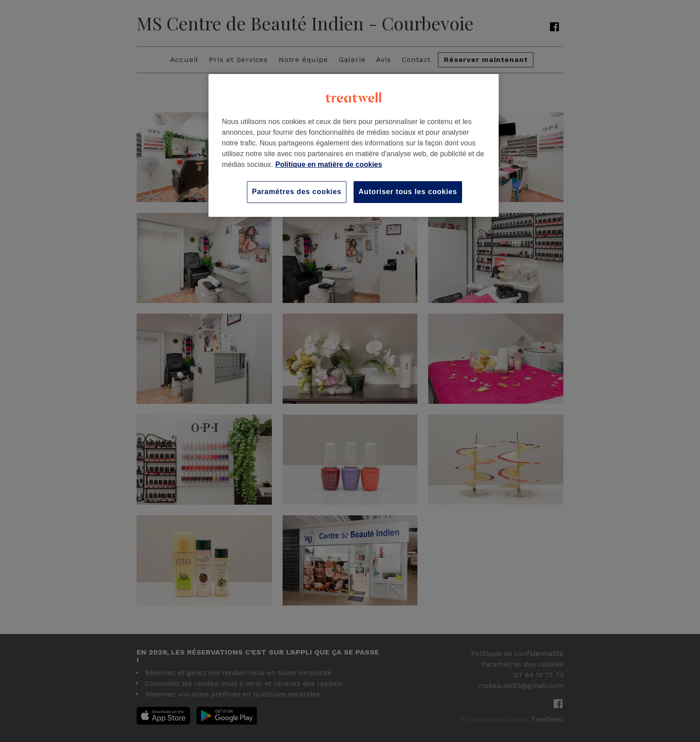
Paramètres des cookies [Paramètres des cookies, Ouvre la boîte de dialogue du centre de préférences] (297, 192)
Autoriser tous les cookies (408, 192)
